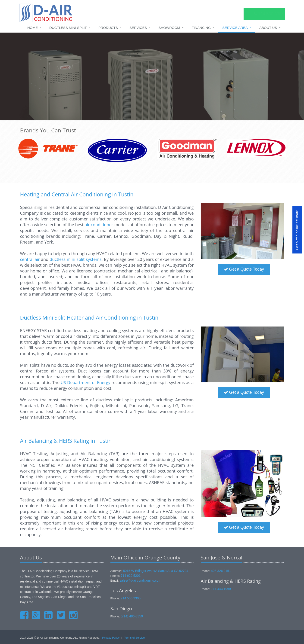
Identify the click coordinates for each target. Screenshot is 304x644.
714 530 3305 (131, 598)
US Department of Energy (85, 382)
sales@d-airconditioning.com (140, 580)
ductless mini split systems (75, 259)
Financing (201, 28)
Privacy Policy (111, 638)
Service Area (235, 28)
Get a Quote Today (244, 269)
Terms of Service (134, 638)
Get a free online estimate (297, 230)
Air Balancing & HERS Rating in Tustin (66, 441)
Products (108, 28)
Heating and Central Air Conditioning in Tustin (77, 194)
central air (30, 259)
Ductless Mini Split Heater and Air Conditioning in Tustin (89, 317)
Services (138, 28)
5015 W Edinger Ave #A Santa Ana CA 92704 (156, 571)
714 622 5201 (131, 576)
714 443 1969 (221, 589)
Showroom (169, 28)
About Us (268, 28)
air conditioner (99, 225)
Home (33, 28)
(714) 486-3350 (132, 616)
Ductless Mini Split (68, 28)
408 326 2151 (221, 571)
